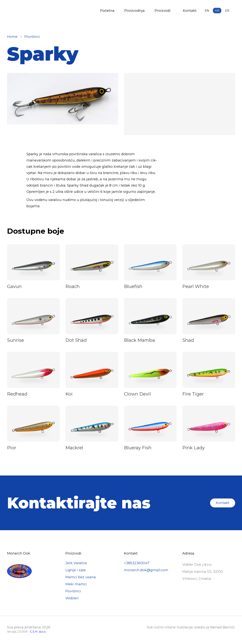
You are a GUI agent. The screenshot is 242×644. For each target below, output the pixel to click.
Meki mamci (76, 584)
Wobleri (72, 598)
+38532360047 (137, 563)
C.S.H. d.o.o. (38, 632)
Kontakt (190, 11)
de (227, 11)
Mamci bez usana (81, 577)
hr (217, 11)
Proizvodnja (134, 11)
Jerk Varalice (76, 563)
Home (12, 37)
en (207, 11)
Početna (107, 11)
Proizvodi (163, 11)
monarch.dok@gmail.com (146, 570)
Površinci (32, 37)
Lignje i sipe (76, 570)
